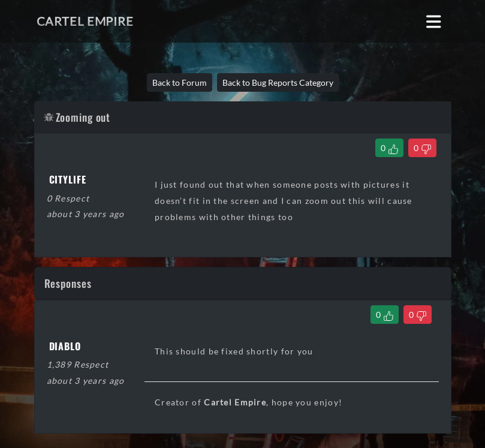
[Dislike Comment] (418, 315)
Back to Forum (180, 82)
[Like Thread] (389, 148)
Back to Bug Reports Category (278, 82)
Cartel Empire (85, 21)
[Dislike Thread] (422, 148)
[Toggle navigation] (434, 21)
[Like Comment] (385, 315)
